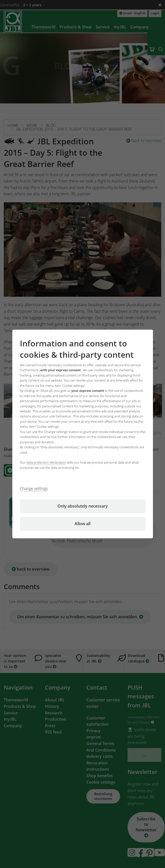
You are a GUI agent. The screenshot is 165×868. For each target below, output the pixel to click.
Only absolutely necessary (83, 506)
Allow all (82, 524)
